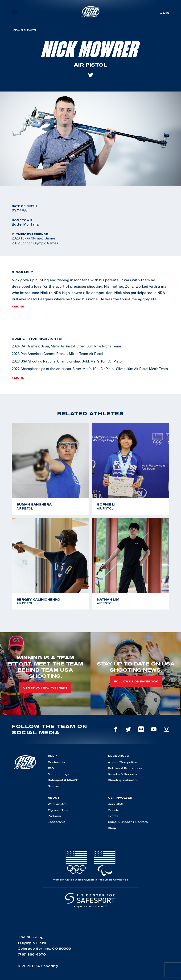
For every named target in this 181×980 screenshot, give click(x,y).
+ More (18, 307)
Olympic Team (59, 810)
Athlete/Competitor (123, 762)
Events (113, 816)
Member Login (59, 774)
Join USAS (116, 804)
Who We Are (57, 804)
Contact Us (56, 762)
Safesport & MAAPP (63, 780)
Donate (114, 810)
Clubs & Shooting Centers (128, 822)
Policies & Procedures (125, 768)
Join (165, 13)
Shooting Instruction (123, 780)
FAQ (51, 768)
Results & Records (123, 774)
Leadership (57, 822)
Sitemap (54, 786)
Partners (54, 816)
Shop (112, 828)
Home (15, 30)
